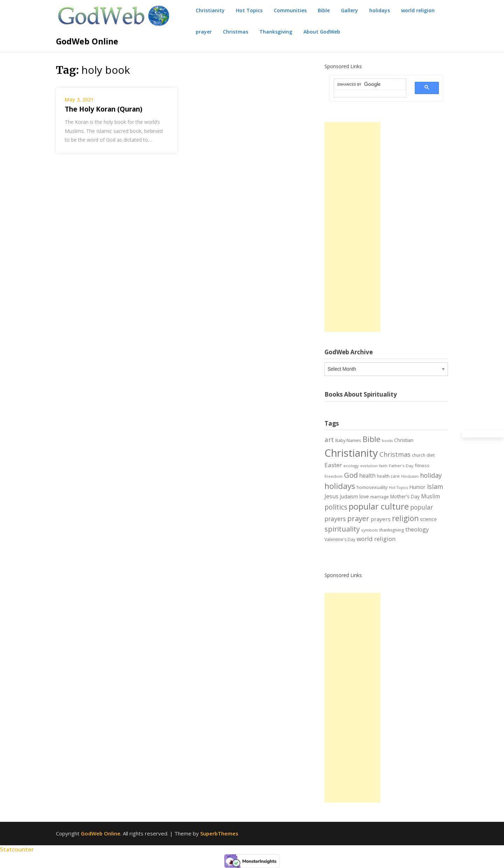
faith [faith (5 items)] (383, 466)
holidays (380, 10)
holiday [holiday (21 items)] (431, 475)
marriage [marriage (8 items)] (380, 497)
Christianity (210, 10)
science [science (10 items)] (428, 519)
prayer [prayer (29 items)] (358, 518)
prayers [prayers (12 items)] (381, 519)
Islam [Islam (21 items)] (435, 486)
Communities (290, 10)
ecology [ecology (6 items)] (351, 466)
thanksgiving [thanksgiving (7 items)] (392, 530)
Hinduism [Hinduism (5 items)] (410, 476)
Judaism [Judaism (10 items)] (349, 496)
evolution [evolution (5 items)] (369, 466)
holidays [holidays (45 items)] (340, 486)
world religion (418, 10)
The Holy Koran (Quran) (104, 109)
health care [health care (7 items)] (388, 476)
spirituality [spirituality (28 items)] (342, 529)
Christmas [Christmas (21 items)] (395, 454)
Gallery (349, 10)
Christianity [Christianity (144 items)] (351, 453)
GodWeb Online (87, 41)
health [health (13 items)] (367, 476)
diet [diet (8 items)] (431, 455)
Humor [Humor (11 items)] (417, 487)
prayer (204, 32)
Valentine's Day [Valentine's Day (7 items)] (340, 539)
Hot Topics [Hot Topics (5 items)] (398, 488)
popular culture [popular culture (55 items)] (379, 506)
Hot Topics (249, 10)
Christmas (236, 32)
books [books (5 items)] (387, 441)
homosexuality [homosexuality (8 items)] (372, 487)
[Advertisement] (352, 227)
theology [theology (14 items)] (417, 529)
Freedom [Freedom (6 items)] (334, 476)
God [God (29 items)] (351, 475)
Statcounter (17, 849)
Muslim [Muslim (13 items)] (430, 496)
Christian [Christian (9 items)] (404, 440)
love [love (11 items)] (364, 496)
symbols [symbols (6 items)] (370, 530)
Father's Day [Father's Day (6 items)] (401, 466)
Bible (324, 10)
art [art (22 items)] (329, 439)
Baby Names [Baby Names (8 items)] (348, 440)
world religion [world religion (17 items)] (376, 539)
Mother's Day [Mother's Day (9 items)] (405, 496)
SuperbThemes (219, 833)
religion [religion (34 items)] (405, 518)
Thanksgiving (276, 32)
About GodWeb (322, 32)
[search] (366, 84)
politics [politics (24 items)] (336, 507)
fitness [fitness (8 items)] (422, 465)
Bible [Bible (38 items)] (372, 439)
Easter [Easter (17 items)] (333, 465)
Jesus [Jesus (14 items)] (331, 496)
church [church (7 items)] (419, 455)
